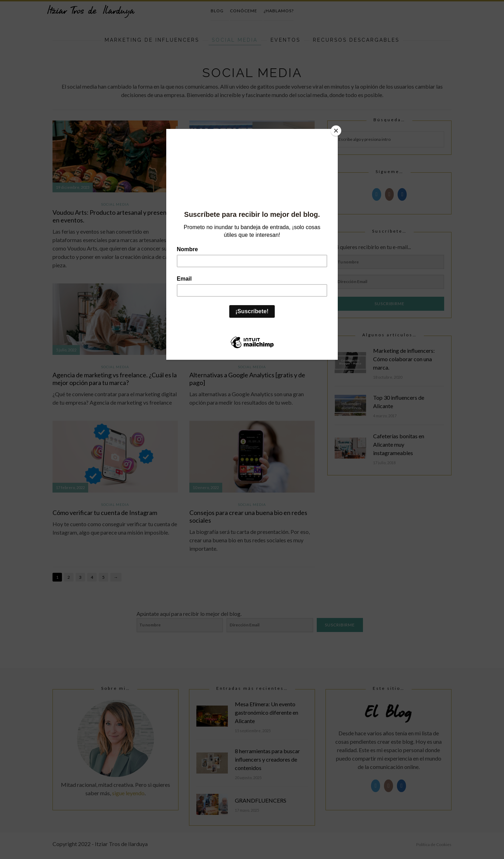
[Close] (336, 131)
